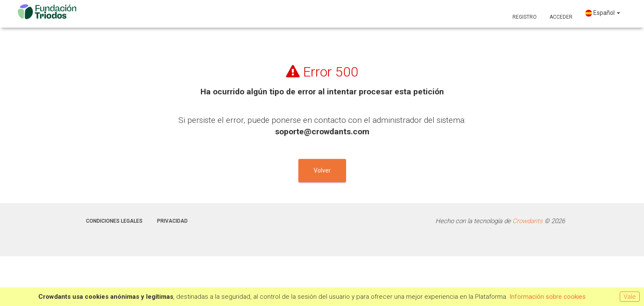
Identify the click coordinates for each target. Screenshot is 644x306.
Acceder (561, 17)
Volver (322, 170)
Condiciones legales (114, 221)
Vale (630, 297)
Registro (525, 17)
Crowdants (528, 221)
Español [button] (603, 13)
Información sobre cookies (548, 297)
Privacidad (172, 221)
